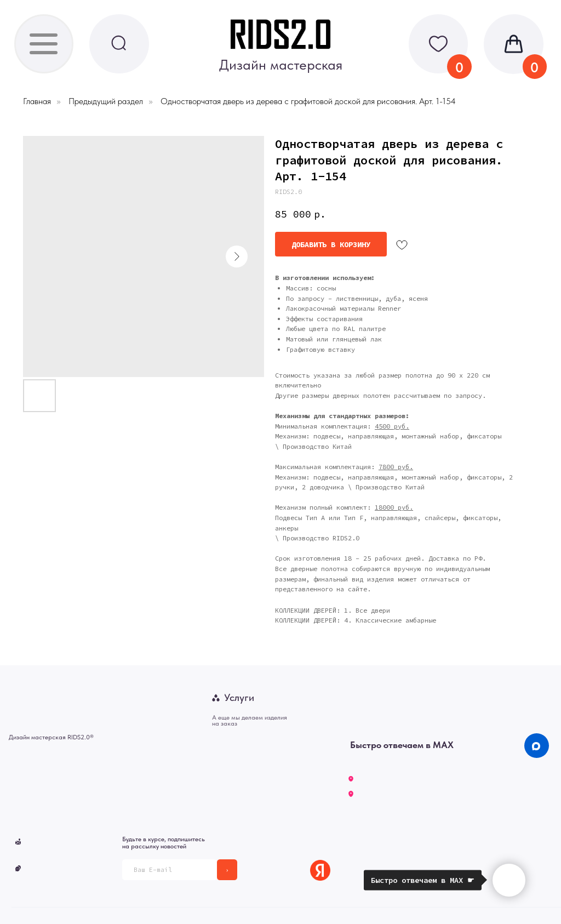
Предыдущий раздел (106, 101)
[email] (170, 869)
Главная (37, 101)
